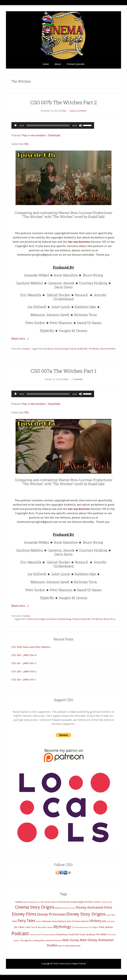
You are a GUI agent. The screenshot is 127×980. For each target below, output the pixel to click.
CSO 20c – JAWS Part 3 (24, 663)
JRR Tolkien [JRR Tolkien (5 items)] (19, 927)
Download (54, 135)
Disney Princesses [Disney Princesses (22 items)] (51, 914)
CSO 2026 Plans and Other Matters (31, 647)
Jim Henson (49, 349)
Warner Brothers (108, 349)
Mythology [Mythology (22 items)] (62, 927)
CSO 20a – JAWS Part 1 (24, 680)
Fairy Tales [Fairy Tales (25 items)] (26, 921)
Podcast (26, 349)
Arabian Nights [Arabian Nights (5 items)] (78, 902)
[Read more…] (20, 339)
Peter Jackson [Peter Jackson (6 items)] (106, 927)
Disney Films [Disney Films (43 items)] (24, 914)
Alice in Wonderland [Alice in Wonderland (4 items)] (61, 902)
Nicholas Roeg (61, 349)
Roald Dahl (82, 349)
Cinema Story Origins (36, 619)
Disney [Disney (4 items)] (58, 908)
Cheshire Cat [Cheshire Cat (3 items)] (106, 902)
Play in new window (34, 135)
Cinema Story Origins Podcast (63, 35)
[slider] (48, 125)
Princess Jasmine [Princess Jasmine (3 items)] (49, 935)
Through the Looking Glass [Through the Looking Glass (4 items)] (32, 941)
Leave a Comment (78, 111)
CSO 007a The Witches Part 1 (63, 371)
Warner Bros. (110, 619)
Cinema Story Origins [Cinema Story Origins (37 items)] (35, 907)
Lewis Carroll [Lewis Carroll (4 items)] (31, 927)
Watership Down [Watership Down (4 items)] (73, 946)
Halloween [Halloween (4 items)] (46, 921)
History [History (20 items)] (95, 921)
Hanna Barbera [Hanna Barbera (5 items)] (59, 921)
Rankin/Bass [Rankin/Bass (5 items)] (62, 934)
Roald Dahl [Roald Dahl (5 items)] (74, 934)
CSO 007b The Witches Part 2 (63, 102)
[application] (53, 125)
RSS (27, 144)
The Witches (94, 349)
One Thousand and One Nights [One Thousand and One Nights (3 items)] (85, 927)
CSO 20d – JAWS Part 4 (24, 655)
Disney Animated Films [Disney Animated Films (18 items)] (94, 907)
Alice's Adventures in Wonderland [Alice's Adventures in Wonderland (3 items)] (37, 902)
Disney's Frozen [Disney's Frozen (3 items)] (68, 908)
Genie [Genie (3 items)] (38, 921)
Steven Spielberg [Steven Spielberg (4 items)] (87, 935)
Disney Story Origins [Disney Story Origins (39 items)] (86, 914)
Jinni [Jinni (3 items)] (113, 921)
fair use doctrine (79, 242)
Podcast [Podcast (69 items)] (20, 934)
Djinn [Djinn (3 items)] (108, 915)
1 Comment (77, 379)
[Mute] (81, 125)
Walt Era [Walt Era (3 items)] (61, 946)
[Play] (16, 125)
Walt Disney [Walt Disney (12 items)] (71, 940)
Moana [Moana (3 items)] (50, 927)
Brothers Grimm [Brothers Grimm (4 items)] (93, 902)
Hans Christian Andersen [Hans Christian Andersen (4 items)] (78, 921)
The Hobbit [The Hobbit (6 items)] (101, 934)
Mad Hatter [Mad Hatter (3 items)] (42, 927)
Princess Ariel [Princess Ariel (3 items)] (35, 935)
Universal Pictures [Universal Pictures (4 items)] (54, 941)
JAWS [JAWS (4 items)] (104, 921)
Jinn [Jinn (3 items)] (109, 921)
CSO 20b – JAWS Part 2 (24, 672)
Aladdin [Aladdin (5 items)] (19, 902)
